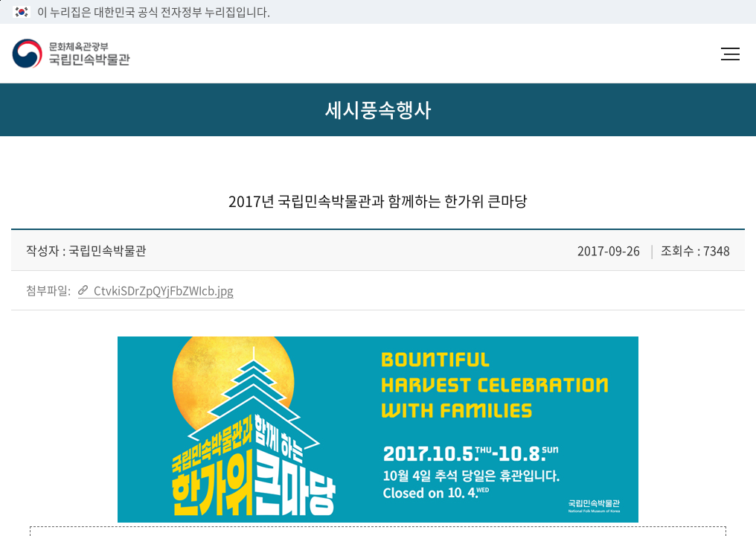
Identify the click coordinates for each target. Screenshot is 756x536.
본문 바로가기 (0, 0)
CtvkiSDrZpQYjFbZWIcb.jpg (163, 290)
